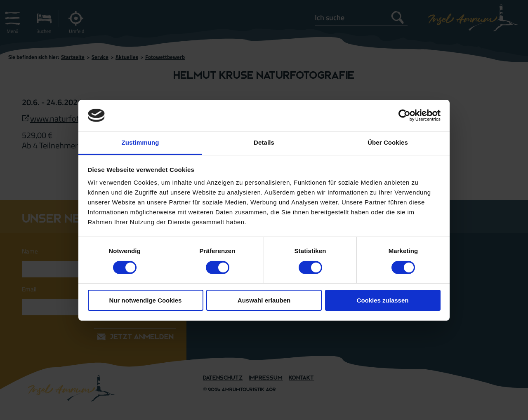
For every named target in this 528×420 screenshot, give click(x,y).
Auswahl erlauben (264, 300)
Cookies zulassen (383, 300)
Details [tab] (264, 142)
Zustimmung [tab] (140, 142)
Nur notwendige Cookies (146, 300)
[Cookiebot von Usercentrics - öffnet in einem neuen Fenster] (404, 115)
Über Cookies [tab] (388, 142)
